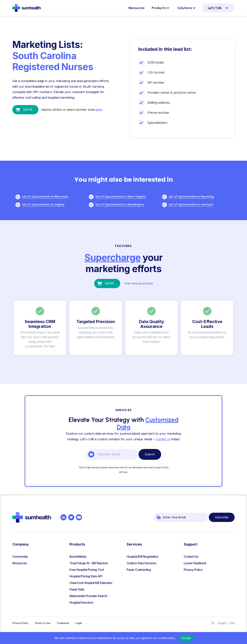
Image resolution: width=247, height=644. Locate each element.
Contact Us (191, 557)
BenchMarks (78, 557)
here (99, 110)
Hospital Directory (81, 602)
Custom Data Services (141, 563)
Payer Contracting (139, 570)
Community (20, 557)
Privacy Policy (193, 570)
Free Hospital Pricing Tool (87, 570)
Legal (79, 623)
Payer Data (77, 589)
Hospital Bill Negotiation (142, 557)
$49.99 (28, 110)
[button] (161, 8)
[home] (27, 8)
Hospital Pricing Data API (86, 576)
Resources (136, 8)
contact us (163, 439)
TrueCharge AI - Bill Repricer (89, 563)
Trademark (63, 623)
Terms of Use (42, 623)
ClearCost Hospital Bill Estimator (91, 583)
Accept (186, 638)
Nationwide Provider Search (88, 596)
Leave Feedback (195, 563)
